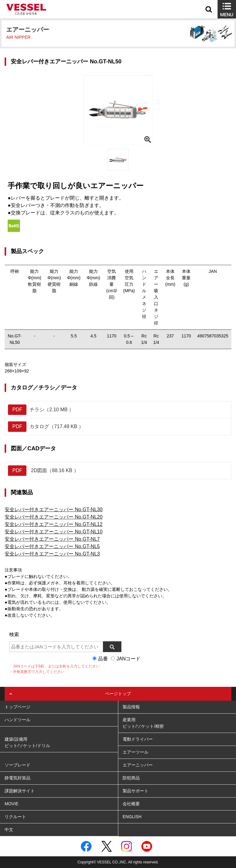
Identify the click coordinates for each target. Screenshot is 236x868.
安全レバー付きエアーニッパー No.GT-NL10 (53, 532)
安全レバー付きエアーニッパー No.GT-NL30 (53, 510)
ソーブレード (18, 765)
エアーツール (136, 752)
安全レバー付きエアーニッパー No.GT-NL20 (53, 517)
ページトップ (118, 694)
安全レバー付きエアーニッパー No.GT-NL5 (52, 546)
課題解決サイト (20, 791)
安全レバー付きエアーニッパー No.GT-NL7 (52, 539)
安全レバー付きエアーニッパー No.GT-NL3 (52, 554)
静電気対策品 (18, 778)
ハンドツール (18, 720)
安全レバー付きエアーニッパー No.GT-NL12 (53, 524)
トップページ (18, 707)
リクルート (15, 817)
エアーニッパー (138, 765)
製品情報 (131, 707)
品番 (103, 659)
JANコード (128, 659)
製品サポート (136, 791)
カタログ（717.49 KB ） (46, 427)
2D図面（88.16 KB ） (43, 471)
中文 (9, 830)
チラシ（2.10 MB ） (41, 410)
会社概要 (131, 804)
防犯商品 (131, 778)
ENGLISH (132, 817)
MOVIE (12, 804)
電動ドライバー (138, 739)
